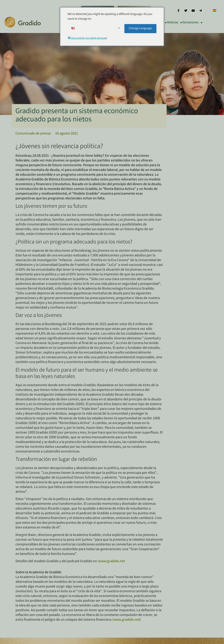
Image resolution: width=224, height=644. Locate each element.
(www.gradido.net (111, 561)
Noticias (175, 23)
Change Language (140, 29)
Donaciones (192, 23)
